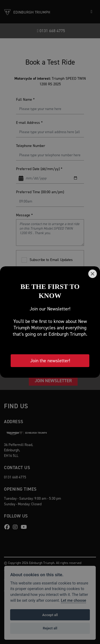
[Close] (93, 274)
